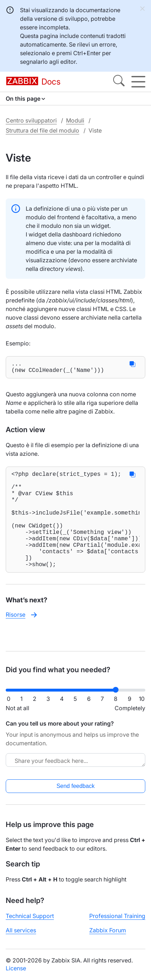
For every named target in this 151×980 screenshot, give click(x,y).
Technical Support (30, 922)
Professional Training (117, 922)
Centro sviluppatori (31, 120)
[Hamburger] (138, 82)
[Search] (119, 82)
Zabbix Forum (108, 936)
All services (21, 936)
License (16, 974)
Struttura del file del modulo (42, 130)
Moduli (75, 120)
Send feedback (75, 792)
